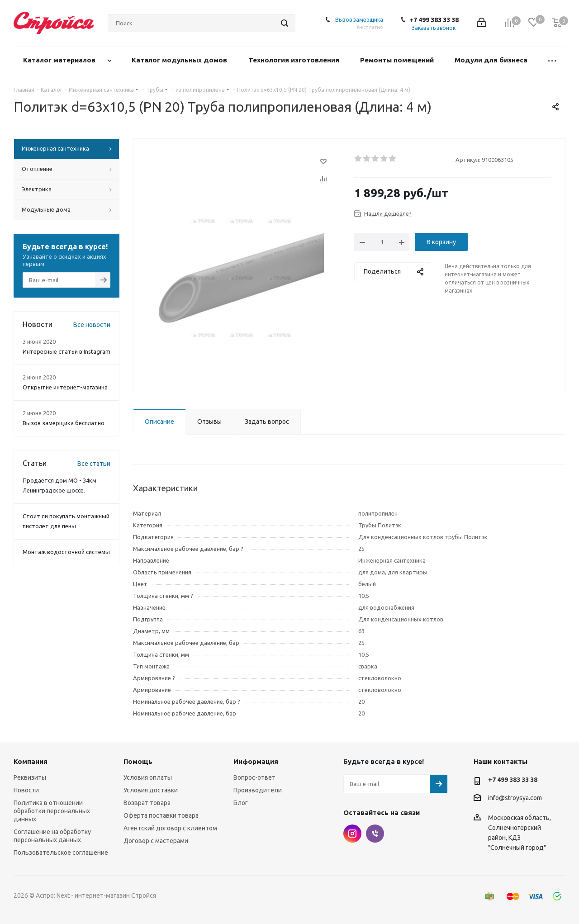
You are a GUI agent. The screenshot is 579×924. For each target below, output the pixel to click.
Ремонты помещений (398, 60)
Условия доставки (151, 790)
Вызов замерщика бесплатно (64, 423)
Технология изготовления (295, 60)
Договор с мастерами (156, 841)
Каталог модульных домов (180, 60)
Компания (31, 761)
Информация (256, 761)
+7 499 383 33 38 (434, 20)
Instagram (352, 834)
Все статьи (94, 464)
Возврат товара (147, 803)
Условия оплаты (148, 777)
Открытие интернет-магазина (65, 387)
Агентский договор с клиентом (170, 828)
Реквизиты (30, 777)
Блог (241, 803)
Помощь (138, 761)
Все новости (92, 325)
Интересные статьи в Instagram (66, 351)
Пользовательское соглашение (61, 853)
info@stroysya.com (515, 798)
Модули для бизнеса (492, 60)
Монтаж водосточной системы (66, 552)
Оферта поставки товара (161, 815)
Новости (26, 790)
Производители (258, 790)
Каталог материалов (60, 60)
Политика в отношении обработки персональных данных (52, 811)
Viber (375, 834)
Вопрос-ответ (254, 777)
